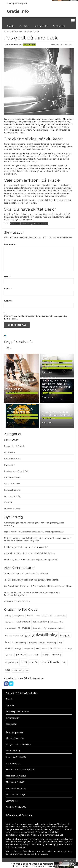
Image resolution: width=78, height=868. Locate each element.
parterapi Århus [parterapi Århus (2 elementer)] (34, 655)
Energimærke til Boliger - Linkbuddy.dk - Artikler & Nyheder (31, 592)
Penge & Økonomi (14, 418)
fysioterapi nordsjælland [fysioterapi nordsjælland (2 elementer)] (14, 636)
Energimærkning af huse (61, 586)
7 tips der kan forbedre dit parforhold (31, 574)
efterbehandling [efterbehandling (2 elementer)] (57, 622)
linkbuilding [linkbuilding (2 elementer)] (52, 643)
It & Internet (12, 415)
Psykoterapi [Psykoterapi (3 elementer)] (12, 662)
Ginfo (11, 44)
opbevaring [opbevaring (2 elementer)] (9, 655)
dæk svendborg (27, 224)
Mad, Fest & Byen (12, 477)
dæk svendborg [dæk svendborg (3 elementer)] (41, 622)
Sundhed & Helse (12, 509)
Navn (7, 276)
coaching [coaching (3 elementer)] (47, 615)
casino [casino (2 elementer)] (38, 616)
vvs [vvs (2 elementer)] (27, 670)
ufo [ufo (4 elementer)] (8, 670)
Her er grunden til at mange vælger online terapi (36, 580)
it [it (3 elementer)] (12, 642)
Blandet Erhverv (48, 361)
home (6, 31)
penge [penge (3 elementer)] (46, 655)
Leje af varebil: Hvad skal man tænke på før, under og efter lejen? (57, 355)
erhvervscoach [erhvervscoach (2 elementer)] (10, 628)
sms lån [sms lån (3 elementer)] (34, 662)
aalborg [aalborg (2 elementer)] (8, 616)
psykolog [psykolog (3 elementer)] (57, 655)
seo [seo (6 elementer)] (24, 662)
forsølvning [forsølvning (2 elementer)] (37, 628)
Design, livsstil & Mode (15, 446)
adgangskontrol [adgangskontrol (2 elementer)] (19, 616)
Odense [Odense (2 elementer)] (44, 649)
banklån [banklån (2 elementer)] (30, 616)
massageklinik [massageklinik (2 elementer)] (29, 649)
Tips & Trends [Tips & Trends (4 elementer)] (50, 662)
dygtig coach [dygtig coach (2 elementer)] (10, 622)
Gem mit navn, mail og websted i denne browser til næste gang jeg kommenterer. (36, 317)
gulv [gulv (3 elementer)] (27, 635)
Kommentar (11, 244)
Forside (10, 26)
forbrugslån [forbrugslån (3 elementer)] (24, 628)
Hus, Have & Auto (16, 31)
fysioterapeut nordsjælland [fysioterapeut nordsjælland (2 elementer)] (54, 628)
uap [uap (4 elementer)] (65, 662)
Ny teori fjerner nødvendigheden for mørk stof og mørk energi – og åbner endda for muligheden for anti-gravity (56, 384)
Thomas (8, 574)
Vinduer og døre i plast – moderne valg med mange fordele (31, 559)
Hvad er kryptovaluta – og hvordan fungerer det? (20, 410)
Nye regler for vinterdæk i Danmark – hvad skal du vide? (57, 414)
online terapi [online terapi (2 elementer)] (67, 649)
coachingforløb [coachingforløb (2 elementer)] (60, 616)
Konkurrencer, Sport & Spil (16, 471)
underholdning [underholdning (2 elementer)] (18, 670)
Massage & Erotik (12, 484)
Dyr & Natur (10, 452)
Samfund (45, 368)
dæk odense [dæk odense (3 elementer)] (23, 622)
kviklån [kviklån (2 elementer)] (42, 643)
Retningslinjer (41, 26)
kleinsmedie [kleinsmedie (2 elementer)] (33, 643)
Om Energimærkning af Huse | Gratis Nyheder (25, 586)
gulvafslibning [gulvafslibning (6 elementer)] (45, 635)
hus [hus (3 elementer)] (7, 642)
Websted (8, 301)
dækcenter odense (41, 224)
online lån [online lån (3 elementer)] (55, 648)
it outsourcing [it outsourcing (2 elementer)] (21, 643)
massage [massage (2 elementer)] (18, 649)
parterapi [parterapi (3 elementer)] (21, 655)
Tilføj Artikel (59, 26)
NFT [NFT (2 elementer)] (38, 649)
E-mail (8, 288)
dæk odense (15, 224)
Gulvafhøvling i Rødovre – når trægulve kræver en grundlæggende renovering (20, 380)
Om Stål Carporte (22, 601)
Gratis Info (18, 11)
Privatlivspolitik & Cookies (18, 712)
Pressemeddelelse (12, 496)
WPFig (72, 860)
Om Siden (24, 26)
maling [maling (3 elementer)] (9, 648)
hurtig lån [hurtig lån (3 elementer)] (65, 635)
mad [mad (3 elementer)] (61, 642)
